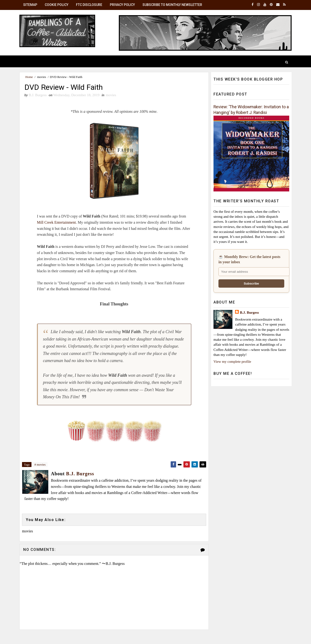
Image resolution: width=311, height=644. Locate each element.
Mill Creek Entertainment (56, 222)
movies (42, 77)
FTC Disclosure (89, 5)
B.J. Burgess (249, 312)
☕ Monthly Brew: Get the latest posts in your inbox (249, 259)
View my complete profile (232, 361)
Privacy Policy (122, 5)
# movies (40, 465)
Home (29, 77)
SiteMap (30, 5)
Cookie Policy (57, 5)
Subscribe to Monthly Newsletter (172, 5)
